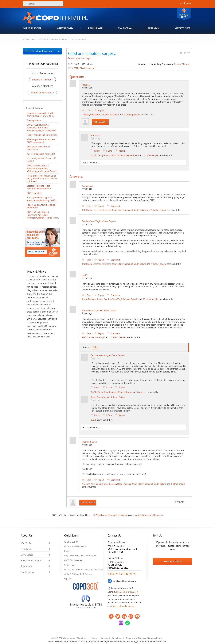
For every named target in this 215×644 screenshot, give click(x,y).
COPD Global (27, 555)
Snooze (86, 115)
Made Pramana (89, 299)
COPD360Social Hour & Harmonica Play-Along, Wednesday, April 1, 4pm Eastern (42, 168)
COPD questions (34, 193)
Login (188, 3)
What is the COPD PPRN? (75, 546)
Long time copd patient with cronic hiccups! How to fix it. (40, 114)
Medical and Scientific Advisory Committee (83, 569)
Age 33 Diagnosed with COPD (41, 154)
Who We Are (26, 543)
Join (181, 3)
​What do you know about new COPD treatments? (41, 141)
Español (68, 579)
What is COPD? (71, 542)
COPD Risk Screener (73, 560)
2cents (136, 155)
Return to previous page (79, 58)
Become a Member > (42, 80)
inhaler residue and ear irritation (42, 135)
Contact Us (69, 565)
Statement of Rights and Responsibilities (144, 638)
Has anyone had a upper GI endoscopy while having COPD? (42, 199)
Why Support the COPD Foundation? (81, 556)
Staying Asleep (34, 120)
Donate (184, 14)
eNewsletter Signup (173, 561)
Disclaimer (82, 638)
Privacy (94, 638)
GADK (94, 155)
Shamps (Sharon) (181, 64)
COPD (76, 68)
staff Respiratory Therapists (150, 515)
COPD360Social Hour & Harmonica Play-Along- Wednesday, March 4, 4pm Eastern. (43, 215)
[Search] (43, 4)
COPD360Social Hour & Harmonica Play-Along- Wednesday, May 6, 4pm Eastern (42, 128)
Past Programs (27, 572)
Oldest (96, 347)
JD (104, 337)
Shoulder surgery (87, 68)
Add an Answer (100, 122)
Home (26, 40)
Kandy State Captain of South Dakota (115, 155)
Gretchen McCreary (110, 115)
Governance (26, 566)
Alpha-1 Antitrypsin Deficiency (78, 574)
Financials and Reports (31, 560)
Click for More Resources (40, 51)
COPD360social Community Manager (110, 515)
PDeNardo (95, 115)
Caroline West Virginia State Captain (121, 299)
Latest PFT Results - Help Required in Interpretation (39, 187)
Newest (86, 347)
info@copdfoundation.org (122, 606)
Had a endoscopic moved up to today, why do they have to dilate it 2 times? (42, 179)
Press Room (26, 549)
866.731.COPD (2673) (126, 592)
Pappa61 (86, 85)
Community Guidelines (111, 638)
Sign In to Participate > (42, 92)
